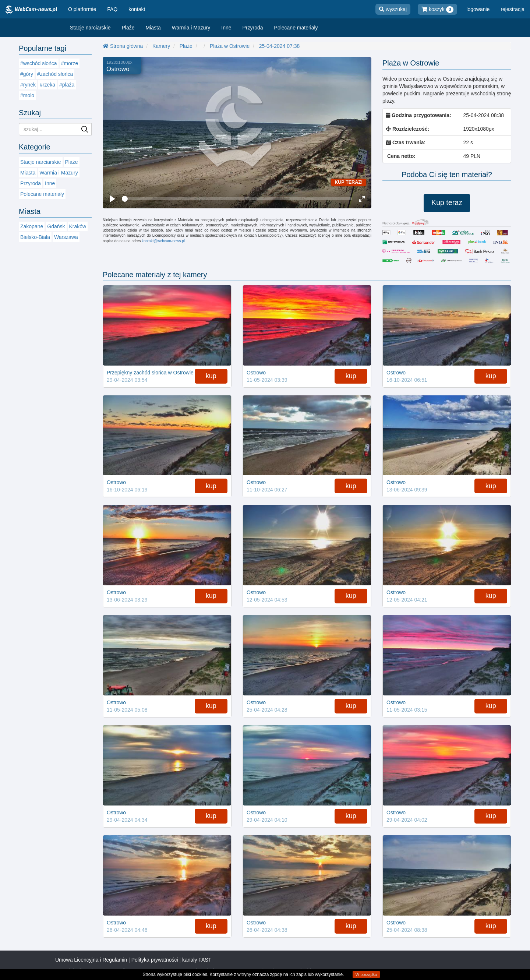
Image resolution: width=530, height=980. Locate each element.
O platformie (82, 9)
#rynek (28, 85)
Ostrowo (118, 69)
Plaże (128, 28)
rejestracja (513, 9)
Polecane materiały (296, 28)
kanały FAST (197, 960)
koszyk (437, 10)
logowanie (478, 9)
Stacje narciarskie (90, 28)
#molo (27, 95)
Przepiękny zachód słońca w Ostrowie (150, 373)
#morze (70, 63)
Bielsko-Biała (35, 237)
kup (211, 376)
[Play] (112, 199)
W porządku (366, 974)
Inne (226, 28)
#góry (27, 74)
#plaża (67, 85)
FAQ (112, 9)
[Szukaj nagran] (55, 129)
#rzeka (47, 85)
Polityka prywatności (155, 960)
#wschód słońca (39, 63)
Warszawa (66, 237)
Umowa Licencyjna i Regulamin (91, 960)
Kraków (78, 226)
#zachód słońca (55, 74)
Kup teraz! (349, 182)
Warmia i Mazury (191, 28)
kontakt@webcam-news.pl (163, 241)
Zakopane (32, 226)
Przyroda (253, 28)
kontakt (137, 9)
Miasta (153, 28)
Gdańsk (56, 226)
